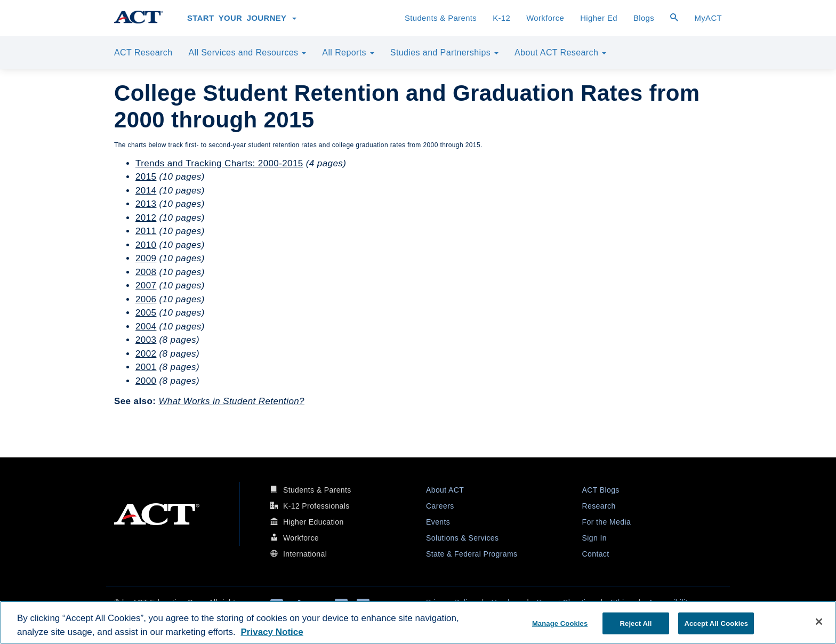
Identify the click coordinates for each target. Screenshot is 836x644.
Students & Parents (441, 18)
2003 (146, 340)
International (305, 554)
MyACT (708, 18)
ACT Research (143, 53)
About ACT (445, 490)
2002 (146, 354)
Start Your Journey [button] (242, 18)
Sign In (594, 538)
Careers (440, 506)
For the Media (607, 522)
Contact (596, 554)
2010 (146, 245)
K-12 (501, 18)
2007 (146, 285)
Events (438, 522)
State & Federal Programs (472, 554)
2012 (146, 218)
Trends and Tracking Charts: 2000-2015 (219, 163)
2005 (146, 313)
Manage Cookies (560, 623)
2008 (146, 272)
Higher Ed (599, 18)
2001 (146, 367)
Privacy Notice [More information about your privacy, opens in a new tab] (272, 632)
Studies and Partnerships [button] (444, 53)
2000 (146, 381)
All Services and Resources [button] (247, 53)
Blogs (644, 18)
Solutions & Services (462, 538)
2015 (146, 177)
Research (599, 506)
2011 (146, 231)
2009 (146, 258)
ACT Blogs (601, 490)
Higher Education (313, 522)
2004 (146, 327)
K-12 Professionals (316, 506)
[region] (418, 622)
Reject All (636, 623)
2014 (146, 191)
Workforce (545, 18)
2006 (146, 299)
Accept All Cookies (716, 623)
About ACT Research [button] (560, 53)
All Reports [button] (348, 53)
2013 (146, 204)
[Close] (819, 622)
